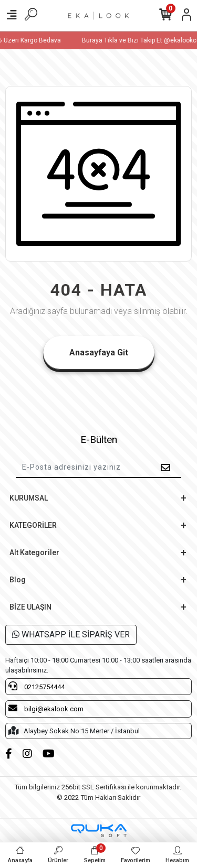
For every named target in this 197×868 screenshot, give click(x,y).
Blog (18, 580)
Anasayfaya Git (99, 352)
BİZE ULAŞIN (30, 607)
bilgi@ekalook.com (46, 708)
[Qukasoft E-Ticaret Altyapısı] (99, 831)
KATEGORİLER (33, 525)
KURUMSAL (29, 498)
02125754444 (37, 686)
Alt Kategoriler (34, 552)
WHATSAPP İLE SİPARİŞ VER (71, 634)
